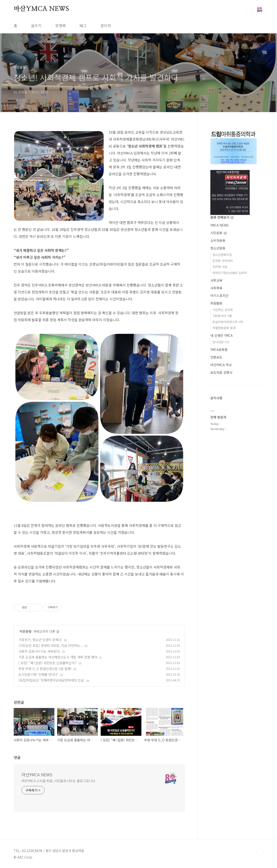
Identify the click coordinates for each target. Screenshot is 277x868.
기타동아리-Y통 (222, 316)
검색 (249, 9)
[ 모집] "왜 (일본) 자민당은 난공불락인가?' (48, 663)
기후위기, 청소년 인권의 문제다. (40, 640)
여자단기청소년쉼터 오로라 (230, 273)
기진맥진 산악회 (223, 310)
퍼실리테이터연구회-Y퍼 (228, 322)
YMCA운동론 (219, 349)
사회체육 (216, 288)
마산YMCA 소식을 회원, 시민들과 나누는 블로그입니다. (59, 781)
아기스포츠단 (219, 296)
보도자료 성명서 (221, 372)
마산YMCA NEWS (41, 9)
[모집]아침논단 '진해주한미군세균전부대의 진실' (52, 680)
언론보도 (216, 357)
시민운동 (25, 631)
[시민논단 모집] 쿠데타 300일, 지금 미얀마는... (51, 645)
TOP (260, 852)
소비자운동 (218, 240)
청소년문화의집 (222, 255)
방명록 (61, 25)
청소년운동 (218, 248)
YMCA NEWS (219, 225)
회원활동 (216, 303)
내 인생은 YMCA (221, 335)
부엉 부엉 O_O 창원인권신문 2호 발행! (45, 669)
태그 (83, 25)
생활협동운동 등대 (224, 328)
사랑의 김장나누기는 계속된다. (39, 651)
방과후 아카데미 (223, 261)
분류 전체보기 (222, 217)
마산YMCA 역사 (221, 365)
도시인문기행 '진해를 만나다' (38, 674)
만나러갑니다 (221, 342)
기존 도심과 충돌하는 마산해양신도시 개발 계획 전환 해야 (58, 657)
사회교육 (216, 280)
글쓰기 (36, 25)
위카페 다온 (220, 267)
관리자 (106, 25)
